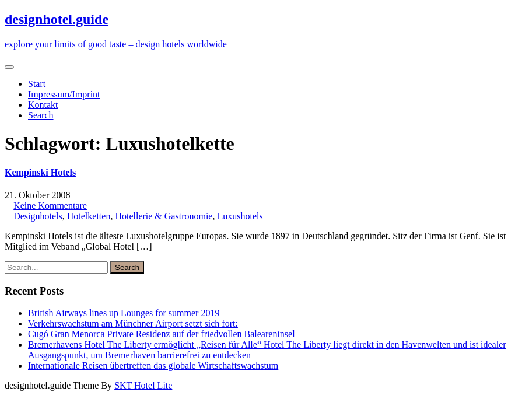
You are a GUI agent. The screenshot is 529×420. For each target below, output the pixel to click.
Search (41, 115)
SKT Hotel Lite (143, 385)
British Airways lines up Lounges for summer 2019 (124, 313)
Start (37, 84)
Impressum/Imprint (64, 94)
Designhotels (38, 216)
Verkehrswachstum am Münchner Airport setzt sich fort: (133, 323)
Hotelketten (89, 216)
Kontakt (43, 105)
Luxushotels (240, 216)
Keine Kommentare (50, 206)
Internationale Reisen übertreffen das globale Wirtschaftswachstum (153, 365)
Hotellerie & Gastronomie (164, 216)
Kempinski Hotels (40, 172)
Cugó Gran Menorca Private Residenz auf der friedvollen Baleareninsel (162, 334)
